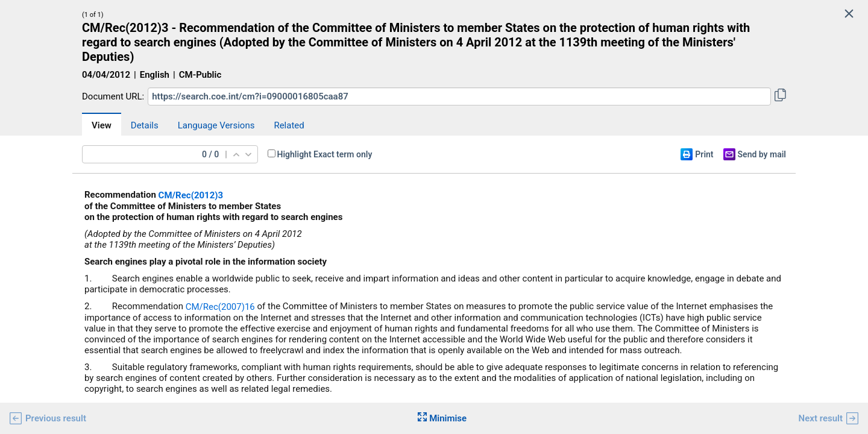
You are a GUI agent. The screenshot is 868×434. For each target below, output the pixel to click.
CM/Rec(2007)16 (220, 307)
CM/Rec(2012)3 (191, 195)
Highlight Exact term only (325, 154)
